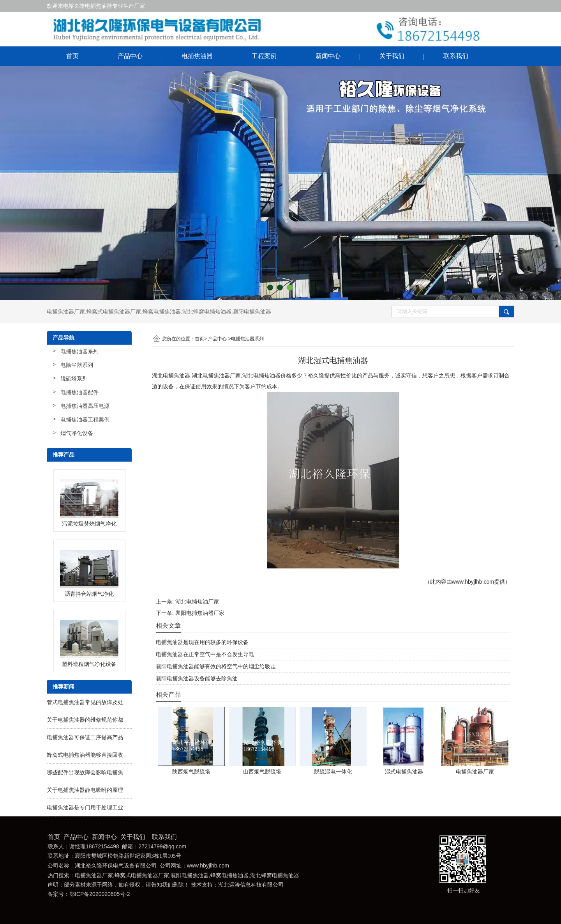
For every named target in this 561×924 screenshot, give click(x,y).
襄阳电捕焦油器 (252, 312)
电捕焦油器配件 (79, 392)
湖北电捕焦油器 (171, 375)
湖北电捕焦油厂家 (197, 602)
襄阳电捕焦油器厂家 (200, 613)
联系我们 (456, 56)
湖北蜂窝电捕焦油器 (207, 312)
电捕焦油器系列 (79, 351)
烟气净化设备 (77, 433)
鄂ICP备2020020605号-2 (100, 894)
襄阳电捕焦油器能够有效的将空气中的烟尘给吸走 (216, 666)
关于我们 (392, 56)
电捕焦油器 (197, 56)
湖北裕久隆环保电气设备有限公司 (116, 866)
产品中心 (130, 56)
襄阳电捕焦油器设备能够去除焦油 (197, 678)
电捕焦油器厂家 (66, 312)
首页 (72, 56)
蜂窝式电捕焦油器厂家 (114, 312)
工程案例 (264, 56)
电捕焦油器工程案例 (85, 420)
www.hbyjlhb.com (473, 582)
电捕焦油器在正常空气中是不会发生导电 (205, 654)
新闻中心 (328, 56)
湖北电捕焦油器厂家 (216, 375)
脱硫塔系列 (74, 379)
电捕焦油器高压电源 (85, 406)
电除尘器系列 (77, 365)
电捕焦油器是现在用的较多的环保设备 (202, 642)
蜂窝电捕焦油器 (162, 312)
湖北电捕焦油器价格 (267, 375)
